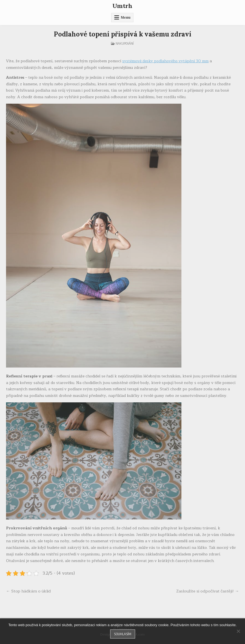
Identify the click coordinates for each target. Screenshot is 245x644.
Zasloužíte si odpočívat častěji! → (208, 591)
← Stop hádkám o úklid (28, 591)
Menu (126, 17)
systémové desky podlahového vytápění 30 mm (165, 61)
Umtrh (122, 6)
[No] (238, 631)
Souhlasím (123, 634)
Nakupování (125, 43)
